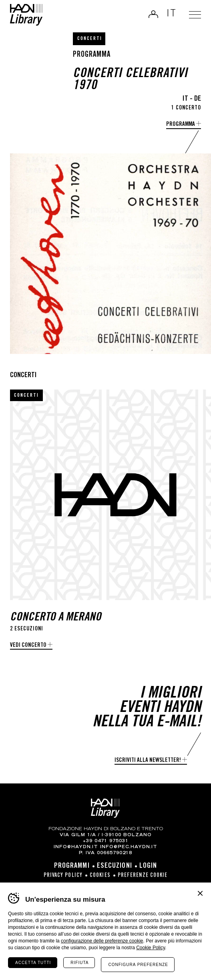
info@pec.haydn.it (129, 847)
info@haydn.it (76, 847)
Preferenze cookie (143, 876)
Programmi (72, 866)
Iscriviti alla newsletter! (148, 760)
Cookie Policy (151, 948)
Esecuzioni (115, 866)
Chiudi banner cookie (200, 893)
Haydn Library (26, 15)
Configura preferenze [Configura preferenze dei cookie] (138, 965)
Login (153, 14)
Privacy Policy (63, 876)
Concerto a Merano (56, 618)
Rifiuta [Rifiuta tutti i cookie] (79, 963)
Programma (181, 124)
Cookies (100, 876)
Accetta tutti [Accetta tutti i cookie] (33, 963)
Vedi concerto (28, 645)
